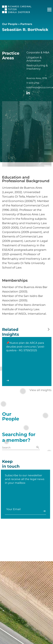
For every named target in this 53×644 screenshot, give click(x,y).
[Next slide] (49, 330)
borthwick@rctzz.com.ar (39, 87)
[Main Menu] (49, 10)
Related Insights (11, 335)
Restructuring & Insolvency (37, 67)
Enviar (41, 511)
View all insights (40, 390)
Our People (10, 24)
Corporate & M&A (38, 52)
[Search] (38, 448)
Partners (26, 24)
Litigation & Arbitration (34, 59)
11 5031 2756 (33, 83)
